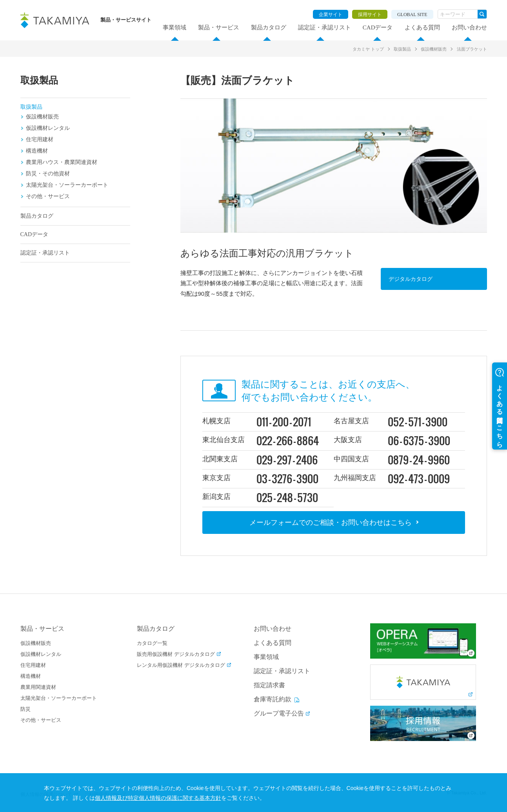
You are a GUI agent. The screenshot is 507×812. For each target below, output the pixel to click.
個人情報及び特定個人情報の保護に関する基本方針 (224, 798)
